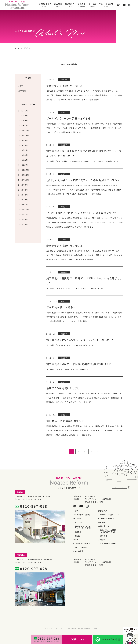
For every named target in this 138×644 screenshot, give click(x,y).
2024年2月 (23, 200)
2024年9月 (23, 185)
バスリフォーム (81, 547)
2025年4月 (23, 160)
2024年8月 (23, 190)
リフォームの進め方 (106, 518)
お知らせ (22, 86)
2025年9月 (23, 140)
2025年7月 (23, 150)
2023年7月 (23, 214)
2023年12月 (24, 209)
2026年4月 (23, 116)
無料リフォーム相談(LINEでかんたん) (108, 531)
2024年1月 (23, 205)
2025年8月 (23, 145)
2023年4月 (23, 219)
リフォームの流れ (106, 4)
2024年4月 (23, 195)
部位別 (78, 532)
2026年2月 (23, 121)
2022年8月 (23, 224)
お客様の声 (70, 4)
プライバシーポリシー (107, 543)
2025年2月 (23, 165)
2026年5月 (23, 111)
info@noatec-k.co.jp (32, 499)
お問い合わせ (104, 526)
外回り (78, 536)
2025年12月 (24, 130)
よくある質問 (79, 551)
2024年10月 (24, 180)
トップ (17, 48)
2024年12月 (24, 170)
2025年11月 (24, 135)
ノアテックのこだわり (82, 515)
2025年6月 (23, 155)
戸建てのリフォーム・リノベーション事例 (84, 527)
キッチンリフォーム (83, 543)
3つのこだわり (45, 4)
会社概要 (82, 4)
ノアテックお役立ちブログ (109, 515)
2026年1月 (23, 126)
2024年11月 (24, 175)
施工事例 (58, 4)
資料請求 (104, 536)
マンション (79, 522)
